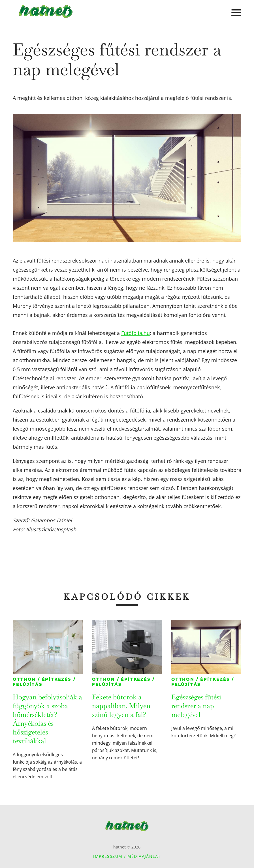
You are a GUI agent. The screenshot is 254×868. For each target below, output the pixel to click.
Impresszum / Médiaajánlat (127, 856)
